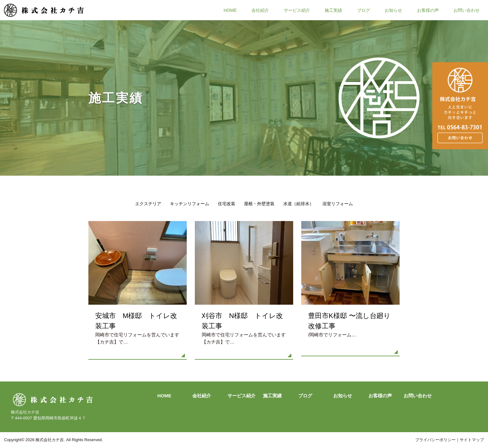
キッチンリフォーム (190, 204)
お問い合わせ (467, 10)
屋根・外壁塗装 (259, 204)
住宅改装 (227, 204)
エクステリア (148, 204)
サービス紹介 (297, 10)
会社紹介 (260, 10)
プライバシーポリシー (435, 440)
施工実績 (333, 10)
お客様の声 (428, 10)
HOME (230, 10)
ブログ (364, 10)
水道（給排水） (298, 204)
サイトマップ (472, 440)
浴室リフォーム (338, 204)
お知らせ (393, 10)
